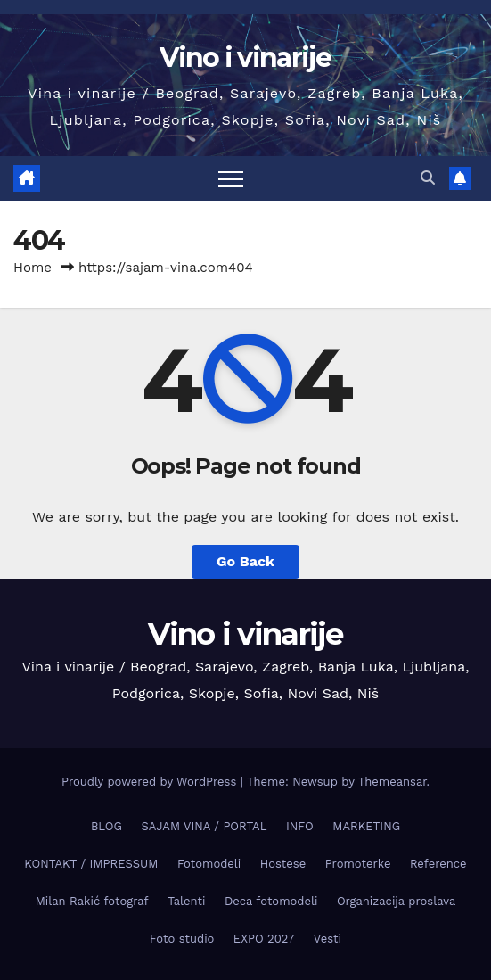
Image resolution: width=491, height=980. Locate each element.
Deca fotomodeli (271, 901)
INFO (300, 826)
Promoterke (358, 864)
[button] (428, 178)
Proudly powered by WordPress (151, 782)
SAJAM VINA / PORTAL (204, 826)
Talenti (186, 901)
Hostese (283, 864)
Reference (438, 864)
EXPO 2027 (264, 939)
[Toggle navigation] (231, 178)
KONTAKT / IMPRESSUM (91, 864)
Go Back (245, 561)
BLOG (106, 826)
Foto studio (182, 939)
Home (33, 268)
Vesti (327, 939)
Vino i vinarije (245, 58)
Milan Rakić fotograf (92, 901)
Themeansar (393, 782)
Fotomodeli (209, 864)
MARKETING (366, 826)
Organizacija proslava (396, 901)
